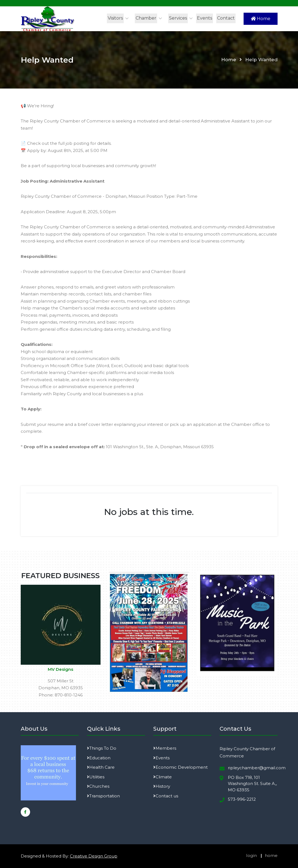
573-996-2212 (242, 799)
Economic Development (180, 767)
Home (261, 19)
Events (205, 18)
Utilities (96, 777)
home (271, 855)
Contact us (166, 796)
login (251, 855)
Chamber (146, 18)
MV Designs (60, 669)
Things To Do (102, 748)
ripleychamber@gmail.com (257, 768)
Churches (98, 786)
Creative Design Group (94, 856)
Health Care (101, 767)
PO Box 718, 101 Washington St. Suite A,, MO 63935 (252, 784)
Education (99, 758)
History (162, 786)
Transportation (103, 796)
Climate (163, 777)
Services (178, 18)
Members (165, 748)
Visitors (115, 18)
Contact (226, 18)
